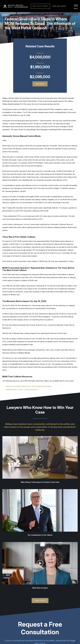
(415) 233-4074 (59, 6)
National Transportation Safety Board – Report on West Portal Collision (29, 386)
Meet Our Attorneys (40, 6)
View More (40, 84)
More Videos (40, 601)
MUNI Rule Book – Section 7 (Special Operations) (22, 389)
